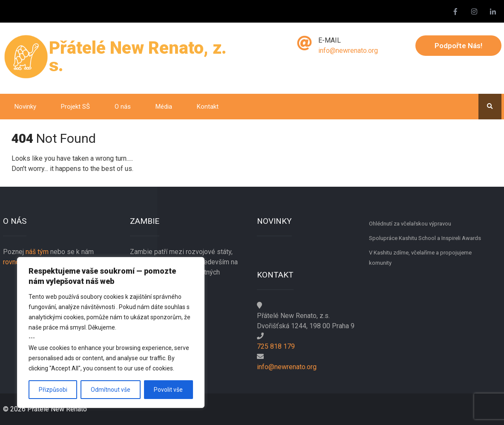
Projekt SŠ (75, 107)
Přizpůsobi (53, 390)
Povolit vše (168, 390)
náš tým (37, 252)
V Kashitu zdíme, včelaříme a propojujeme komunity (420, 258)
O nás (123, 107)
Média (164, 107)
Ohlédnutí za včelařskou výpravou (410, 224)
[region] (111, 332)
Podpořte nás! (458, 46)
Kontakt (208, 107)
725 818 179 (276, 346)
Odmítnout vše (111, 390)
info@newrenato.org (348, 51)
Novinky (25, 107)
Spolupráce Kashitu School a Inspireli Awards (425, 238)
